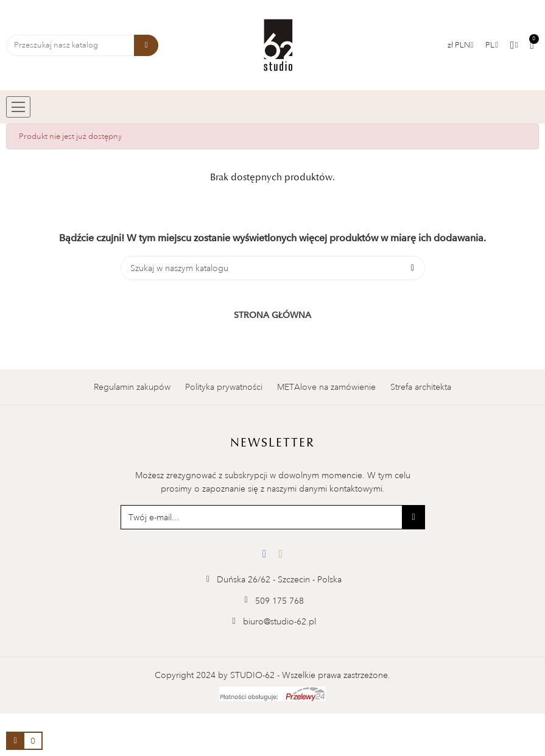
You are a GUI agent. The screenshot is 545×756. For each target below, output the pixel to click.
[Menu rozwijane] (492, 45)
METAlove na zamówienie (326, 387)
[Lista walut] (461, 45)
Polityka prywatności (224, 387)
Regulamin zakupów (132, 387)
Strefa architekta (421, 387)
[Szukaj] (273, 268)
